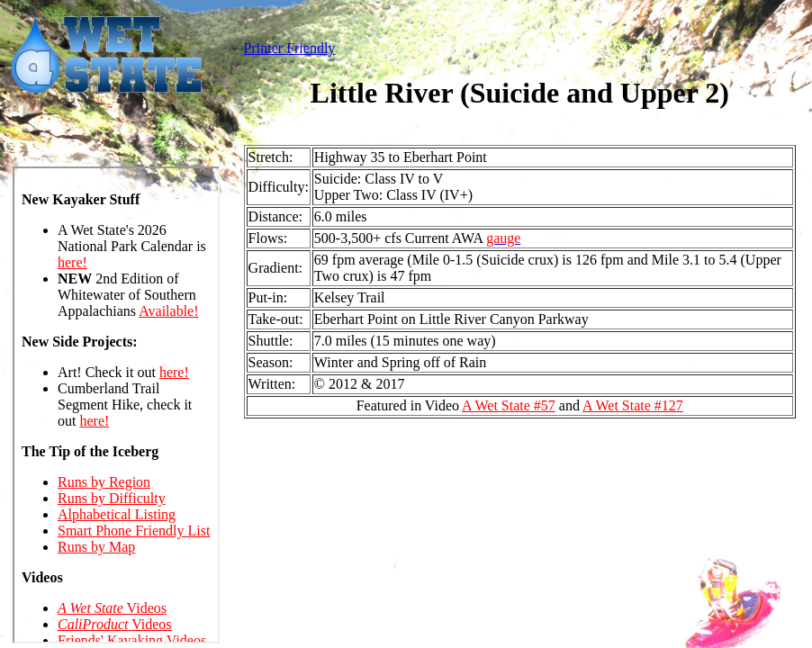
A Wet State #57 (509, 405)
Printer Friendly (290, 48)
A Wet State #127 (633, 405)
